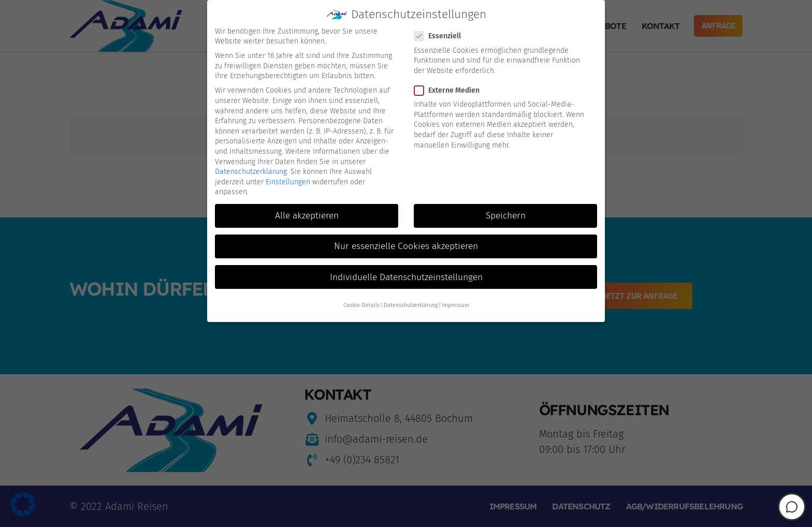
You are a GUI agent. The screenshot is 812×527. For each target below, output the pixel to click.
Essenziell (441, 33)
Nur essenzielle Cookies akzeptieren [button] (406, 244)
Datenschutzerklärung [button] (411, 303)
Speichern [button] (506, 213)
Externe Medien (450, 88)
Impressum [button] (455, 303)
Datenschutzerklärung (251, 169)
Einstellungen (288, 179)
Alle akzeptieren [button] (307, 213)
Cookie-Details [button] (361, 303)
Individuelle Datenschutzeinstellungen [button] (406, 275)
